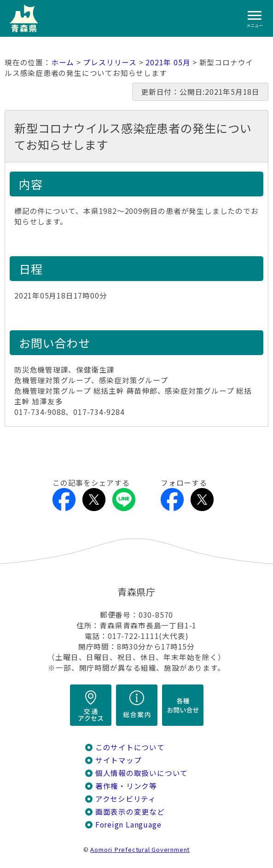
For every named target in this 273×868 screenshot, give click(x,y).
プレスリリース (110, 62)
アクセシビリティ (126, 799)
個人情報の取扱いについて (142, 773)
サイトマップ (119, 760)
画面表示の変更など (130, 812)
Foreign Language (128, 825)
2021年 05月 (168, 62)
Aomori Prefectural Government (140, 849)
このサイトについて (130, 747)
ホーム (63, 62)
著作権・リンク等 (126, 786)
